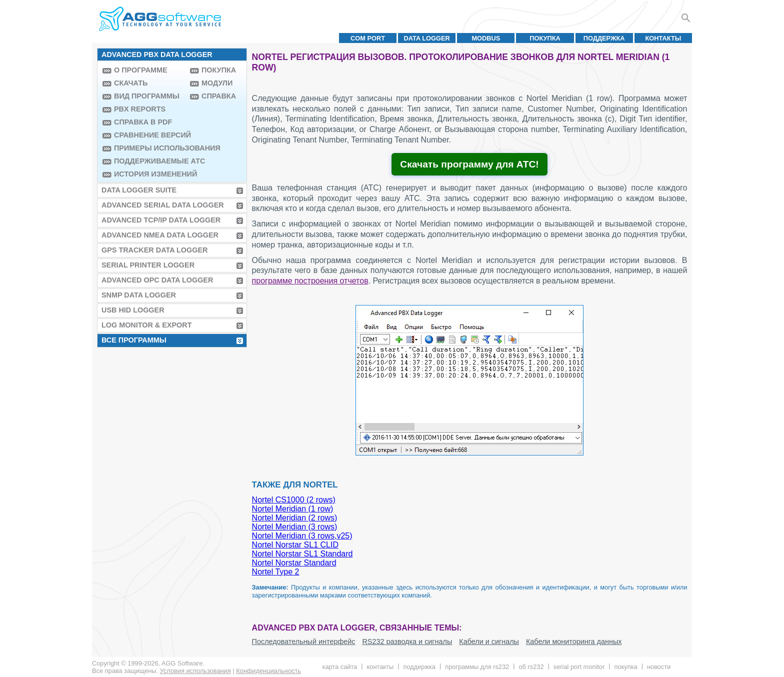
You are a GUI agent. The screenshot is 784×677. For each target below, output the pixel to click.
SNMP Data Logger (139, 295)
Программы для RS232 (477, 667)
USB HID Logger (133, 310)
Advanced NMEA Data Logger (160, 235)
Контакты (663, 38)
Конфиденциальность (268, 671)
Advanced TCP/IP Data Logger (161, 220)
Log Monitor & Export (146, 325)
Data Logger (427, 38)
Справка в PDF (143, 122)
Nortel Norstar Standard (294, 563)
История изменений (149, 174)
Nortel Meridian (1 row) (293, 509)
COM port (368, 38)
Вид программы (147, 96)
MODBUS (486, 38)
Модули (217, 83)
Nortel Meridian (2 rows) (295, 518)
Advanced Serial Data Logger (163, 205)
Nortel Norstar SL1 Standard (302, 554)
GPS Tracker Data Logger (154, 250)
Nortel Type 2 (276, 572)
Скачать (131, 83)
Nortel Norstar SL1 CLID (295, 545)
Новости (659, 667)
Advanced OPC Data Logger (157, 280)
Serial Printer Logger (148, 265)
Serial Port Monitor (579, 667)
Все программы (134, 340)
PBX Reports (140, 109)
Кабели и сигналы (489, 641)
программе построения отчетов (310, 281)
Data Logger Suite (139, 190)
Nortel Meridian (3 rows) (295, 527)
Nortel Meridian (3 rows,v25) (302, 536)
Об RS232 (531, 667)
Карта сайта (340, 667)
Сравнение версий (149, 135)
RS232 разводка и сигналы (407, 641)
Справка (219, 96)
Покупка (545, 38)
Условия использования (195, 671)
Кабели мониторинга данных (574, 641)
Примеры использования (149, 148)
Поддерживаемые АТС (149, 161)
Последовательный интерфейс (304, 641)
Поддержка (604, 38)
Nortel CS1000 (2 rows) (294, 500)
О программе (141, 70)
